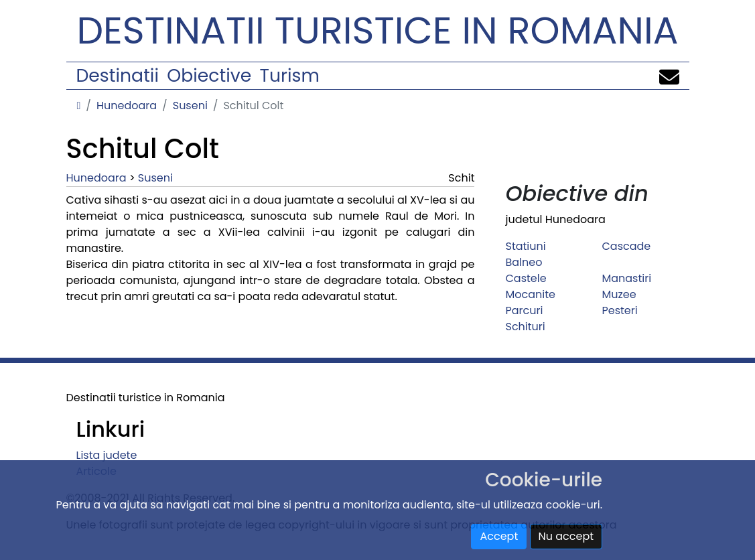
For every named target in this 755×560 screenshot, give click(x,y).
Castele (526, 278)
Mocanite (530, 294)
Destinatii (118, 75)
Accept (499, 536)
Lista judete (107, 455)
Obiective (209, 75)
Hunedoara (127, 106)
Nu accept (566, 536)
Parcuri (524, 310)
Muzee (619, 294)
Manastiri (626, 278)
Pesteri (619, 310)
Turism (290, 75)
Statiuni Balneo (525, 254)
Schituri (525, 327)
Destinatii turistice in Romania (378, 30)
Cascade (626, 246)
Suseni (190, 106)
